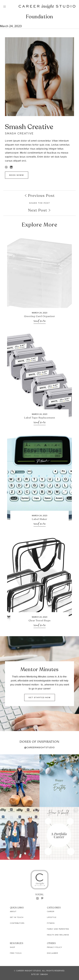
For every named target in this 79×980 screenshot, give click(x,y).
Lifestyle (52, 917)
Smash (44, 974)
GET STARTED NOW (40, 697)
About (13, 911)
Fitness (51, 923)
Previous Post (40, 196)
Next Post (39, 210)
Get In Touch (17, 917)
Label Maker (39, 519)
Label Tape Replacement (40, 418)
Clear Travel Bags (40, 621)
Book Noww (17, 175)
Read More (40, 321)
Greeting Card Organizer (39, 316)
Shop (13, 947)
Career (51, 911)
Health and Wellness (58, 935)
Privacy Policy (55, 947)
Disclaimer (52, 953)
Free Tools (16, 953)
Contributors (17, 923)
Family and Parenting (58, 929)
